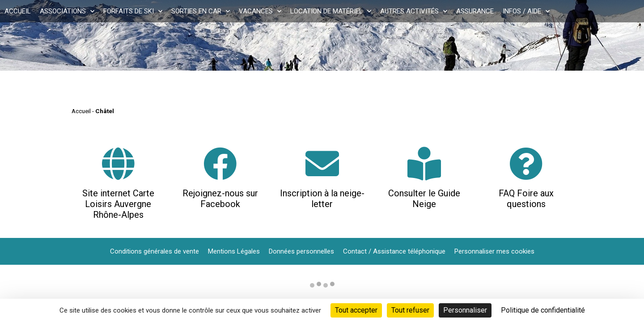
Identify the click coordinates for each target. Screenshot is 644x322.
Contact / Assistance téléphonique (394, 251)
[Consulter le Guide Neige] (424, 163)
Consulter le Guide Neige (424, 199)
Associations (67, 11)
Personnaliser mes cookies (494, 251)
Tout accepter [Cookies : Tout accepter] (356, 310)
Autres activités (414, 11)
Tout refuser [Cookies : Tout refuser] (410, 310)
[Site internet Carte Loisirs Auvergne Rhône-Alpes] (118, 163)
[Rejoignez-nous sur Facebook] (220, 163)
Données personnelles (301, 251)
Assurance (475, 11)
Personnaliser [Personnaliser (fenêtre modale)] (465, 310)
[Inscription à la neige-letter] (322, 163)
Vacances (260, 11)
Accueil (18, 11)
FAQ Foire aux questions (526, 199)
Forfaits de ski (133, 11)
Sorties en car (201, 11)
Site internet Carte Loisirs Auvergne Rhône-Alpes (118, 204)
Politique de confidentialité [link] (543, 310)
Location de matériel (331, 11)
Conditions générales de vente (155, 251)
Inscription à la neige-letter (322, 199)
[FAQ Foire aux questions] (526, 163)
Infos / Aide (526, 11)
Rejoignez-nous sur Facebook (220, 199)
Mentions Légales (234, 251)
